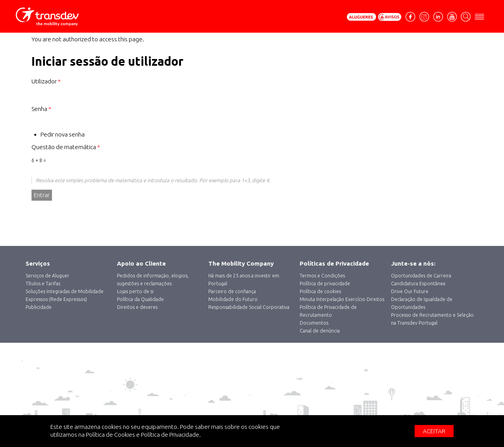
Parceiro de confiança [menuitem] (232, 291)
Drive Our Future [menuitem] (410, 291)
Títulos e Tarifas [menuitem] (43, 284)
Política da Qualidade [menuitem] (140, 299)
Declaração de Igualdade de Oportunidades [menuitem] (422, 303)
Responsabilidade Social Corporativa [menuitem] (249, 307)
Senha (41, 109)
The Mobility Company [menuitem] (241, 263)
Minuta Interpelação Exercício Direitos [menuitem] (342, 299)
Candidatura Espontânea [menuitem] (418, 284)
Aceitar (434, 431)
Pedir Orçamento (361, 17)
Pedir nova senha (63, 134)
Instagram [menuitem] (424, 16)
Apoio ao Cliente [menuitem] (141, 263)
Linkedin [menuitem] (438, 16)
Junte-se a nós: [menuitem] (413, 263)
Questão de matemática (66, 147)
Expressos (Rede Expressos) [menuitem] (56, 299)
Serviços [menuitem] (38, 263)
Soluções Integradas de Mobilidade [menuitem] (65, 291)
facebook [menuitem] (411, 20)
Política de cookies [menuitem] (320, 291)
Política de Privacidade (170, 435)
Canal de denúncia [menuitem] (320, 331)
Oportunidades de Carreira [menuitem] (421, 276)
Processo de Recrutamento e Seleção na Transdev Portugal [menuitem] (432, 319)
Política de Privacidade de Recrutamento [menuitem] (328, 311)
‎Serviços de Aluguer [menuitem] (47, 276)
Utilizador (46, 81)
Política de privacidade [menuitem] (325, 284)
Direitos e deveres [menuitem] (137, 307)
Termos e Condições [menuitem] (322, 276)
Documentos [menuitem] (314, 323)
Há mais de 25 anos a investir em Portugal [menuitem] (244, 280)
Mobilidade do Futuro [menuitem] (233, 299)
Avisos (390, 17)
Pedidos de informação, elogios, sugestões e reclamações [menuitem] (153, 280)
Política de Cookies (110, 435)
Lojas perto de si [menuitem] (135, 291)
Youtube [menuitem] (452, 16)
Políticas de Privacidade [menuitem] (334, 263)
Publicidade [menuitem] (39, 307)
